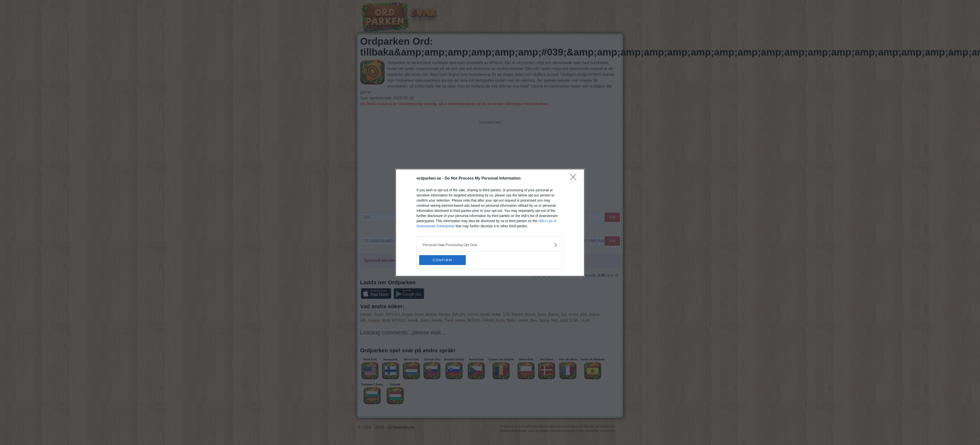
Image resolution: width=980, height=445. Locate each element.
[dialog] (490, 223)
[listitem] (490, 245)
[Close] (575, 179)
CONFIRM (442, 260)
